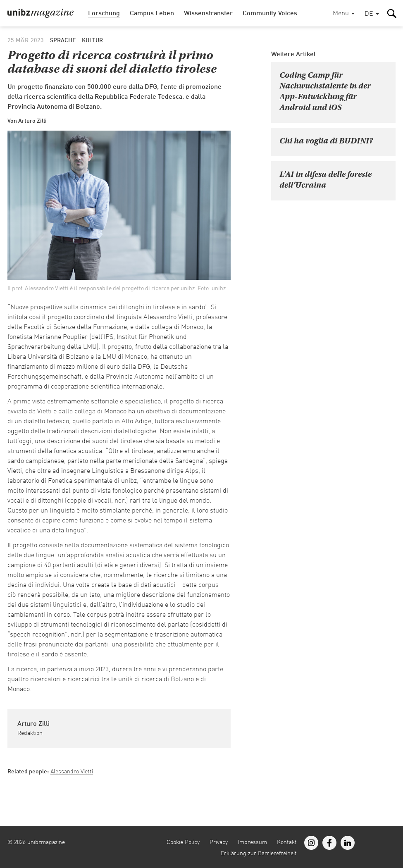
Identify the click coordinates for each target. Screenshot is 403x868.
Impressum (252, 842)
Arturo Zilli (33, 724)
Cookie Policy (183, 842)
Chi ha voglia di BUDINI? (326, 141)
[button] (372, 14)
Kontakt (287, 842)
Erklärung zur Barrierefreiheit (259, 854)
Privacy (219, 842)
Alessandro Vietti (72, 772)
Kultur (92, 41)
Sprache (63, 41)
